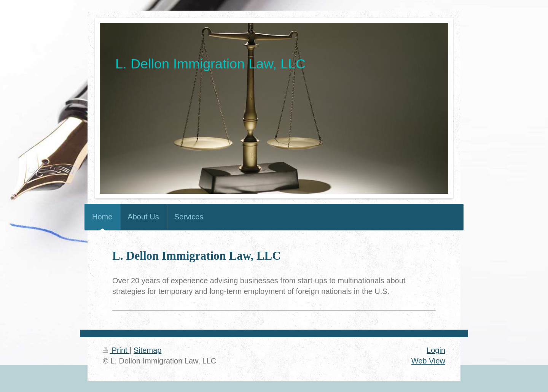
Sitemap (147, 350)
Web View (428, 361)
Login (436, 350)
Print (116, 350)
